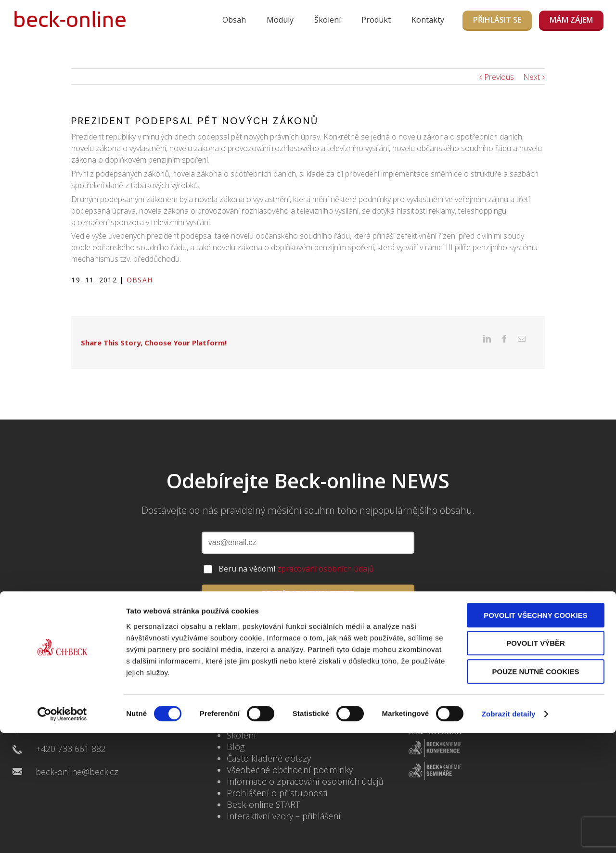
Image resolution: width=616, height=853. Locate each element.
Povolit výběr (536, 764)
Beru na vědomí (296, 554)
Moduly (280, 20)
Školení (327, 20)
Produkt (376, 20)
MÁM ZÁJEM (571, 20)
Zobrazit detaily (509, 834)
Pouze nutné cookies (536, 792)
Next (532, 77)
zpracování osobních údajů (326, 554)
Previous (499, 77)
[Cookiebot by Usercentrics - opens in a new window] (62, 834)
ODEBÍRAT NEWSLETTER (308, 579)
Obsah (234, 20)
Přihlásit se (497, 20)
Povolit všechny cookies (536, 735)
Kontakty (428, 20)
